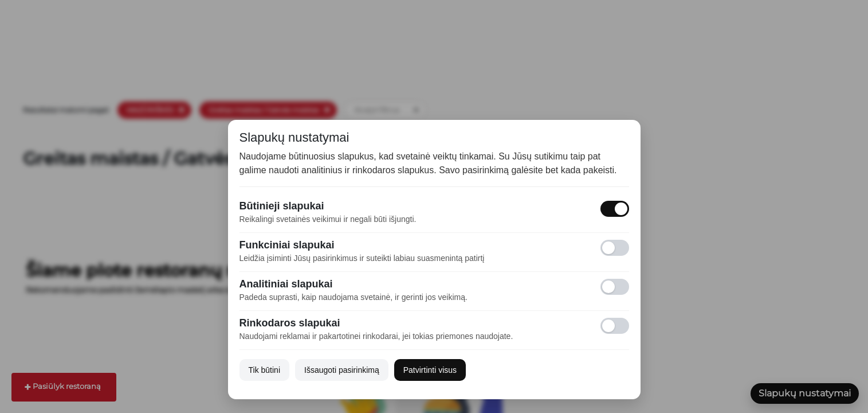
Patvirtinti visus (430, 370)
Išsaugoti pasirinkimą (342, 370)
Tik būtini (265, 370)
